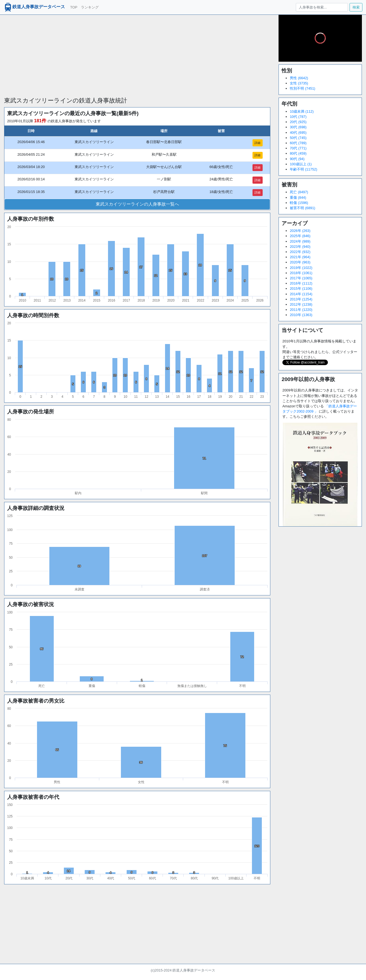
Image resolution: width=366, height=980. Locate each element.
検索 (356, 7)
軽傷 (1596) (299, 203)
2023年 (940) (300, 247)
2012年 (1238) (301, 304)
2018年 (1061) (301, 273)
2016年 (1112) (301, 283)
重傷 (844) (298, 198)
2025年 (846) (300, 236)
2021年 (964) (300, 257)
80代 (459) (298, 153)
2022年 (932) (300, 252)
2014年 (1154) (301, 294)
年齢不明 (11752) (303, 169)
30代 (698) (298, 127)
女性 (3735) (299, 83)
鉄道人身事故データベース (34, 7)
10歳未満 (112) (302, 111)
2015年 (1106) (301, 289)
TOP (74, 7)
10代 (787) (298, 117)
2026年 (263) (300, 231)
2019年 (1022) (301, 268)
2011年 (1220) (301, 310)
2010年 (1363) (301, 315)
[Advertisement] (137, 53)
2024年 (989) (300, 241)
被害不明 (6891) (303, 208)
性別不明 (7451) (303, 88)
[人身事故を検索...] (322, 7)
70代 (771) (298, 148)
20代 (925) (298, 122)
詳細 (257, 143)
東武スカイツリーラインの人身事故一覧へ (137, 204)
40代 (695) (298, 133)
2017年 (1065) (301, 278)
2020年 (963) (300, 262)
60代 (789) (298, 143)
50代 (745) (298, 138)
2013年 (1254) (301, 299)
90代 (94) (297, 159)
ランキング (90, 7)
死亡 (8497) (299, 192)
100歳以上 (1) (301, 164)
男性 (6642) (299, 78)
